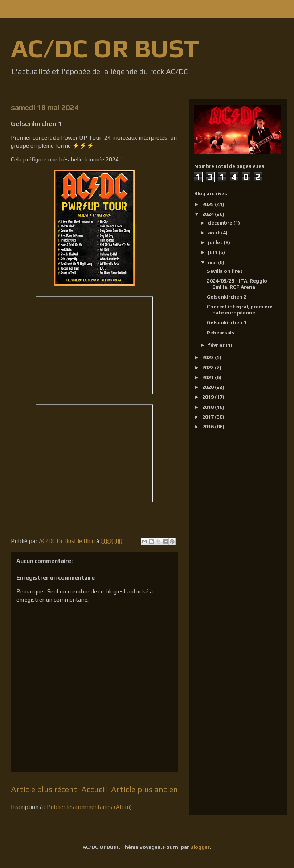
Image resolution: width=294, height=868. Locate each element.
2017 (209, 417)
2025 (209, 204)
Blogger (200, 847)
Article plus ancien (144, 789)
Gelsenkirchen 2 (227, 297)
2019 (209, 397)
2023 (209, 357)
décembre (221, 223)
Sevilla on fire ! (225, 271)
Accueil (94, 789)
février (217, 345)
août (215, 233)
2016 (209, 427)
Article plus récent (44, 789)
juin (213, 252)
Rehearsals (221, 333)
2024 (209, 214)
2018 (209, 407)
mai (213, 262)
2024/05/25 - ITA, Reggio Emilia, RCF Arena (237, 284)
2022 (209, 367)
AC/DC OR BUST (105, 48)
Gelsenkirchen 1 (227, 322)
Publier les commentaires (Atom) (89, 807)
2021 (209, 377)
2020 (209, 387)
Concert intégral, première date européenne (240, 310)
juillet (216, 242)
